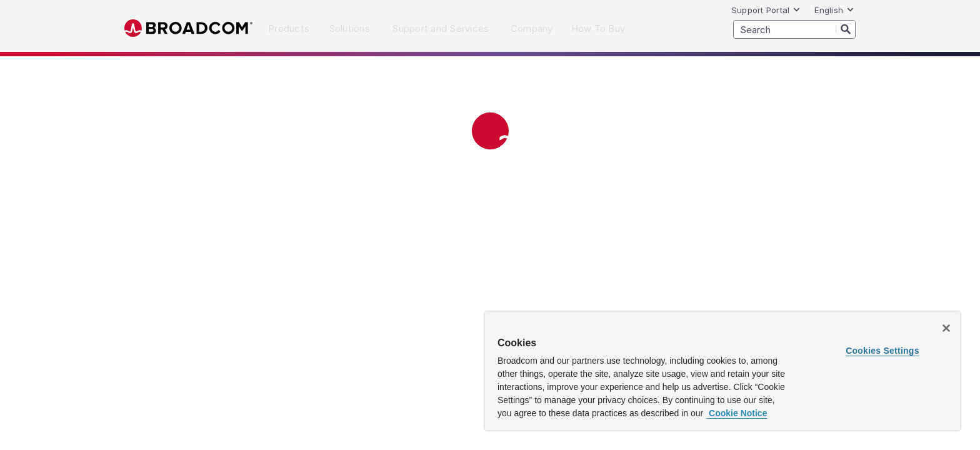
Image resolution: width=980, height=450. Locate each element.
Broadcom (188, 28)
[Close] (946, 328)
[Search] (846, 29)
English (834, 10)
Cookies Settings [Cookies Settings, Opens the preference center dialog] (882, 351)
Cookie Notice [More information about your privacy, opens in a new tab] (737, 413)
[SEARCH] (794, 29)
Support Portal (766, 10)
